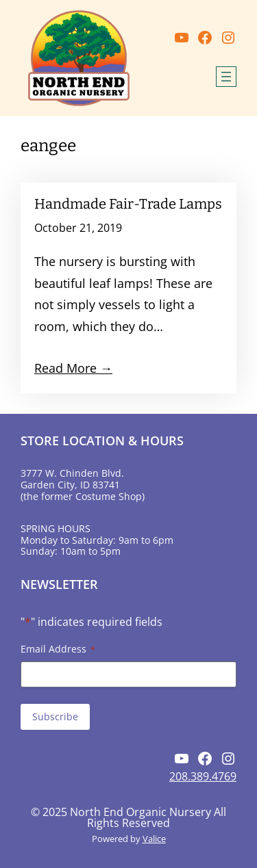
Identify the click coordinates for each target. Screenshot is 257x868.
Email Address (58, 649)
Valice (154, 839)
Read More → (73, 368)
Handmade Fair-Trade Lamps (128, 204)
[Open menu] (226, 77)
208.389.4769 (203, 776)
